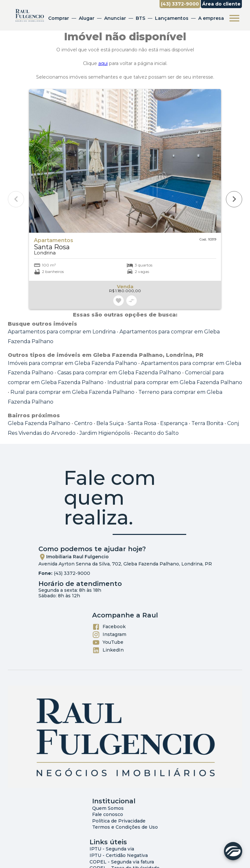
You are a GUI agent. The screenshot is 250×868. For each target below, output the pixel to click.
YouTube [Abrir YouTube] (108, 642)
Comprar (59, 18)
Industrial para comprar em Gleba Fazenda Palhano (175, 382)
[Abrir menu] (234, 18)
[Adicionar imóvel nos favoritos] (118, 301)
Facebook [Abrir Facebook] (109, 627)
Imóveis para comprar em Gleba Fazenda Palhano (72, 363)
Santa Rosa (142, 423)
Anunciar (115, 18)
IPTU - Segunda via (112, 849)
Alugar (87, 18)
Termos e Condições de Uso (125, 827)
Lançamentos (172, 18)
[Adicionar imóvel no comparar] (132, 301)
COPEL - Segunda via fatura (122, 862)
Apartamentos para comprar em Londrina (62, 332)
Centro (83, 423)
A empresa (211, 18)
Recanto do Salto (156, 433)
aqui (103, 63)
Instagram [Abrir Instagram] (109, 635)
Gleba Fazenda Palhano (39, 423)
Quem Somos (108, 808)
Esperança (174, 423)
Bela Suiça (110, 423)
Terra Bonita (207, 423)
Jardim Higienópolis (105, 433)
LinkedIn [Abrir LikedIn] (108, 650)
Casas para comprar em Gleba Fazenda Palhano (119, 373)
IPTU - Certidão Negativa (119, 855)
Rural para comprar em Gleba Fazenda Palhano (72, 392)
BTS (140, 18)
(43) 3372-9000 (72, 573)
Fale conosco (108, 814)
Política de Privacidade (119, 821)
